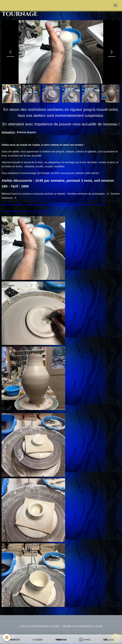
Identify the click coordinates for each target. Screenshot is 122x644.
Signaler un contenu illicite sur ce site (83, 626)
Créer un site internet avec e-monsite (40, 626)
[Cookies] (7, 637)
